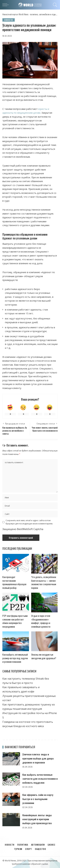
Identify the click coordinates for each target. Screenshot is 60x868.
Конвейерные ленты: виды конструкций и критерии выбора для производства (37, 819)
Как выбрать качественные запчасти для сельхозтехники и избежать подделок (40, 779)
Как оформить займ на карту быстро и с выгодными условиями (38, 799)
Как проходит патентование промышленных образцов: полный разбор (15, 582)
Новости (9, 20)
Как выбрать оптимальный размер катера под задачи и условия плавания (15, 658)
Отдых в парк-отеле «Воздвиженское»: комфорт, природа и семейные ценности (41, 621)
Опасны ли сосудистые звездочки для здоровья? (44, 656)
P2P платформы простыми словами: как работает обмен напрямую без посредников (15, 621)
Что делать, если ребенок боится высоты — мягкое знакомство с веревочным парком (44, 582)
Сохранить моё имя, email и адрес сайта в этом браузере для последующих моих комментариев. (29, 522)
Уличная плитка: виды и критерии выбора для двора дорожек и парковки (38, 758)
